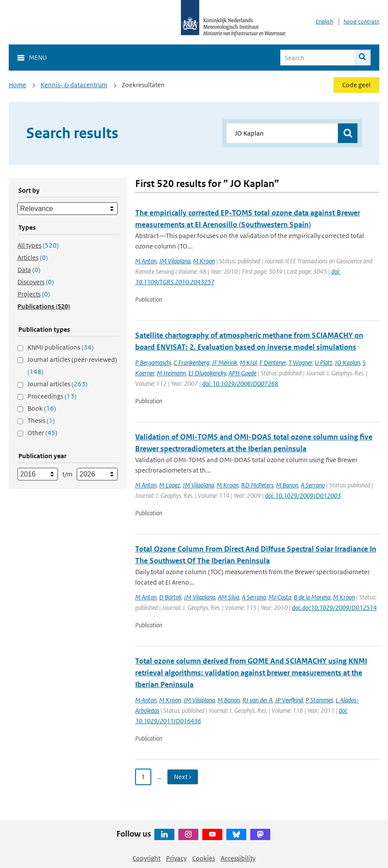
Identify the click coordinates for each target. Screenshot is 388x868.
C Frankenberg (191, 363)
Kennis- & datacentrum (74, 85)
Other (43, 433)
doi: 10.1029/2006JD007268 (240, 383)
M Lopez (170, 485)
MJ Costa (280, 597)
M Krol (248, 363)
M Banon (287, 485)
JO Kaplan (347, 363)
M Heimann (171, 373)
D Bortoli (170, 597)
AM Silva (229, 597)
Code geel (356, 85)
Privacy (176, 858)
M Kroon (204, 261)
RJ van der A (257, 700)
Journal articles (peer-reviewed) (72, 366)
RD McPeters (257, 485)
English (324, 22)
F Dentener (273, 363)
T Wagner (300, 363)
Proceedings (52, 396)
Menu (38, 57)
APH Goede (242, 373)
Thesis (41, 420)
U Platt (323, 363)
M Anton (146, 261)
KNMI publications (61, 347)
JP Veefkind (289, 700)
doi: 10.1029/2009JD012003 (303, 495)
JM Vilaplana (175, 261)
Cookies (204, 858)
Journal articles (58, 384)
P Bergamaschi (153, 363)
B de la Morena (312, 597)
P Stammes (319, 700)
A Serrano (313, 485)
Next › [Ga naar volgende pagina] (183, 777)
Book (42, 408)
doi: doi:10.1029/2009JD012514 (334, 608)
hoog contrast (361, 22)
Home (17, 85)
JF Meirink (225, 363)
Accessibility (238, 858)
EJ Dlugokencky (207, 373)
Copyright (146, 858)
